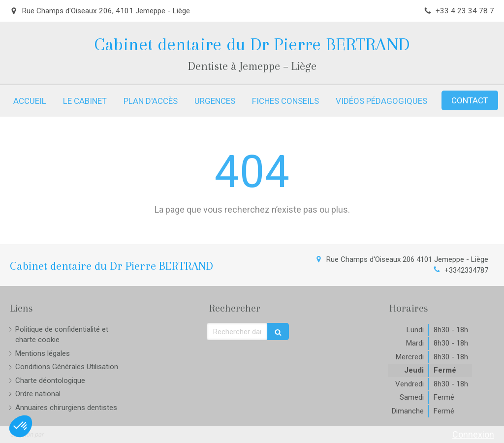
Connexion (473, 434)
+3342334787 (466, 270)
